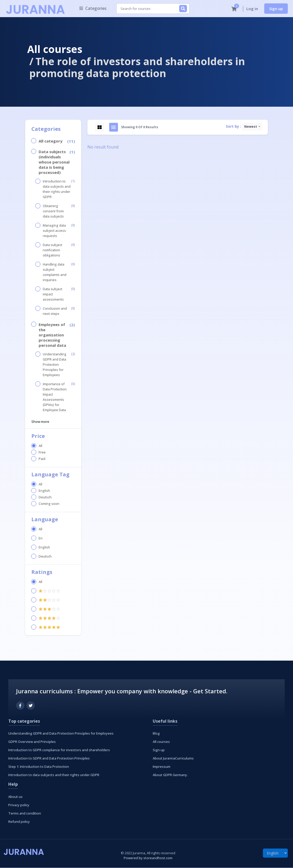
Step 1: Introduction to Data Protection (39, 767)
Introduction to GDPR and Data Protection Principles (49, 758)
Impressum (162, 767)
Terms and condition (25, 813)
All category (51, 141)
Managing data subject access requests (54, 231)
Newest (251, 127)
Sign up (276, 9)
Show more (40, 422)
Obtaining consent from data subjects (53, 211)
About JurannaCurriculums (173, 758)
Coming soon (49, 504)
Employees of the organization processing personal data (52, 335)
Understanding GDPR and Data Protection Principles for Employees (55, 365)
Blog (156, 734)
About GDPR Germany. (170, 775)
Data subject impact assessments (53, 294)
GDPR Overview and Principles (32, 742)
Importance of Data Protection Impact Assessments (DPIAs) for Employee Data (55, 397)
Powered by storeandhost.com (148, 858)
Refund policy (19, 822)
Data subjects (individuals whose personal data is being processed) (54, 162)
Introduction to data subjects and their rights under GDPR (57, 189)
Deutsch (45, 497)
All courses (55, 49)
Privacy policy (19, 805)
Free (42, 453)
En (41, 538)
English (44, 491)
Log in (252, 9)
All (40, 446)
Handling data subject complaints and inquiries (55, 272)
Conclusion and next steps (55, 311)
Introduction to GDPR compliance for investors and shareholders (59, 750)
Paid (42, 459)
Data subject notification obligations (53, 250)
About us (15, 797)
